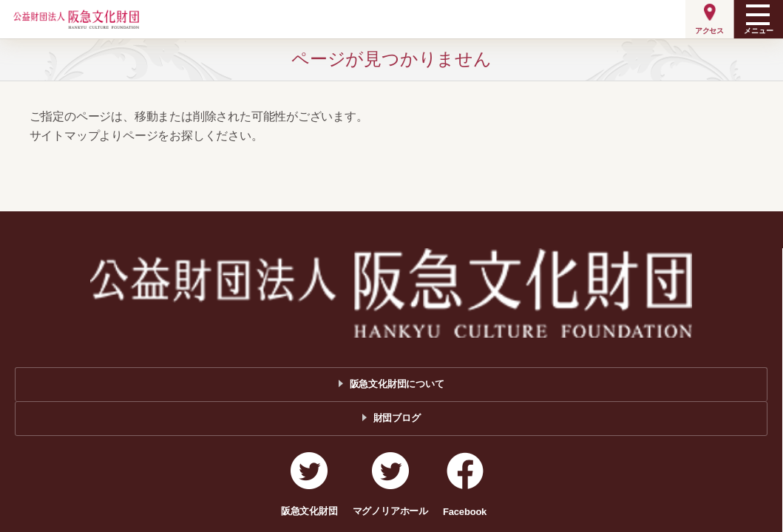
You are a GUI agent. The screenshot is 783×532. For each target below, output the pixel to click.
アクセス (709, 31)
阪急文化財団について (397, 384)
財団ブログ (397, 418)
